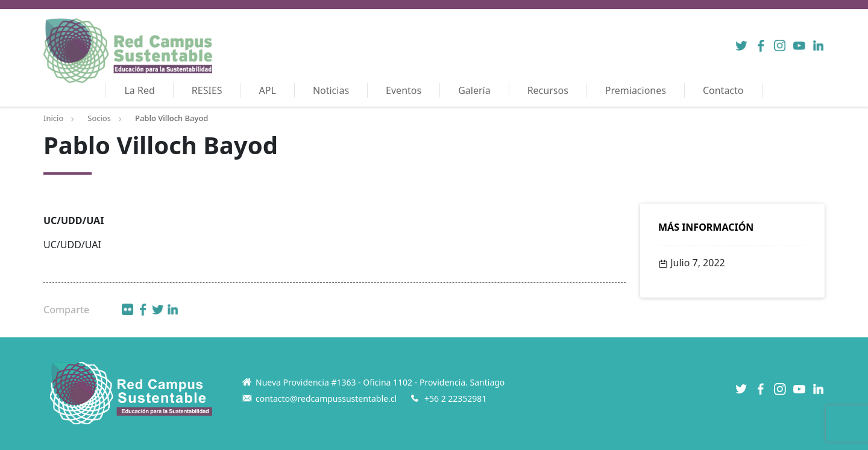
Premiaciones (636, 90)
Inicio (53, 118)
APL (268, 90)
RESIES (207, 90)
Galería (474, 90)
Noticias (331, 90)
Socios (99, 118)
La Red (139, 90)
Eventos (404, 90)
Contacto (723, 90)
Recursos (548, 90)
